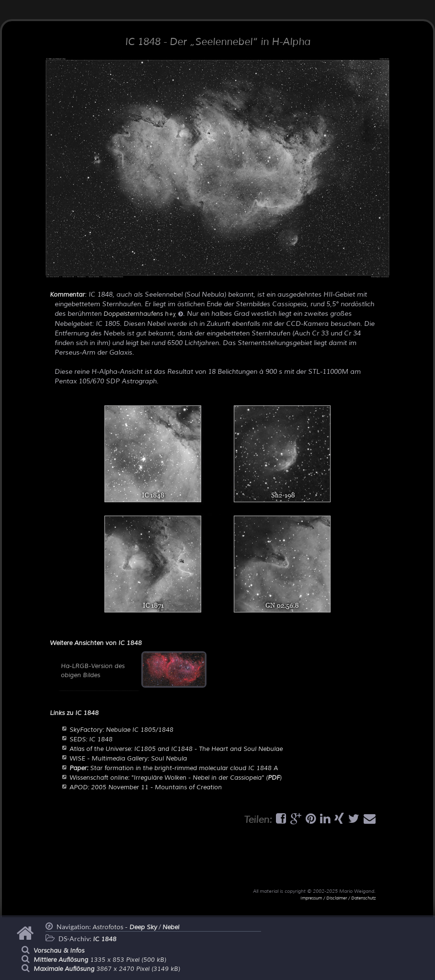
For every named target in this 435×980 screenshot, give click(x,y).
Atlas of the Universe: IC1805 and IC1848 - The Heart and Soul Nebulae (176, 749)
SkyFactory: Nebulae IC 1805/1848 (121, 730)
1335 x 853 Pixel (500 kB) (100, 960)
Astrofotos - (125, 927)
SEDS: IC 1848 (91, 739)
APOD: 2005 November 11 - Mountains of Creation (146, 787)
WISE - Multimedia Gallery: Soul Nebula (128, 759)
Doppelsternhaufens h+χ (143, 314)
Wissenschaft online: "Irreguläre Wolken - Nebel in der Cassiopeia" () (176, 778)
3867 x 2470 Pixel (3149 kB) (107, 969)
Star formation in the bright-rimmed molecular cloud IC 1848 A (174, 768)
